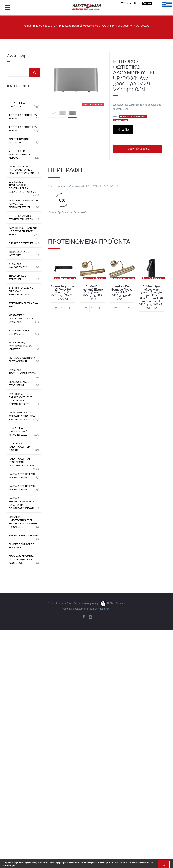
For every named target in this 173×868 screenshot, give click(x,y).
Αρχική (27, 26)
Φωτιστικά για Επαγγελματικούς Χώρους (20, 154)
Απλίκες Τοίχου (121, 120)
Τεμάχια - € (128, 3)
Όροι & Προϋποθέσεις (75, 609)
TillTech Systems (113, 603)
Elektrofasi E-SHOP (47, 26)
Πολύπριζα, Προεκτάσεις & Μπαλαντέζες (18, 431)
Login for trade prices (93, 104)
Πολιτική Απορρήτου (99, 609)
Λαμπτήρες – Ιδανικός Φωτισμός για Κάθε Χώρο (23, 231)
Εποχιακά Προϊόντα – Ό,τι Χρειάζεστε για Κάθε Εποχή (22, 560)
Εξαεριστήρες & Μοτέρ (24, 536)
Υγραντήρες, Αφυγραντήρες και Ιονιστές (21, 346)
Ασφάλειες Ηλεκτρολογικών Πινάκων (20, 447)
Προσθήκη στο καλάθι (138, 149)
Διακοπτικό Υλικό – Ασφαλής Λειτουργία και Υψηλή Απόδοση (22, 416)
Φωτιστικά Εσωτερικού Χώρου (133, 117)
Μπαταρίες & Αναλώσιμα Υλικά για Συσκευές (22, 319)
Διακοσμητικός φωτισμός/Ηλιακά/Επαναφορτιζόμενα (22, 170)
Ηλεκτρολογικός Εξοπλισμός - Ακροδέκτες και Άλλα (23, 462)
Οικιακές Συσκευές (21, 243)
